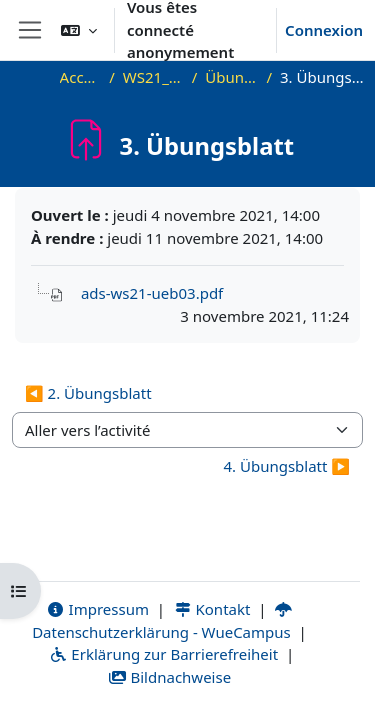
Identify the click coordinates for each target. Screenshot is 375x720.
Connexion (324, 30)
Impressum (97, 609)
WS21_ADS (153, 77)
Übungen (231, 77)
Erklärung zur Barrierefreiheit (163, 654)
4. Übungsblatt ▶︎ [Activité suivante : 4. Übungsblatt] (286, 466)
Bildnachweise (169, 677)
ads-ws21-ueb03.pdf (152, 293)
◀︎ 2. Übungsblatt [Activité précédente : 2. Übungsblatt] (88, 393)
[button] (79, 30)
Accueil (81, 77)
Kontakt (212, 609)
